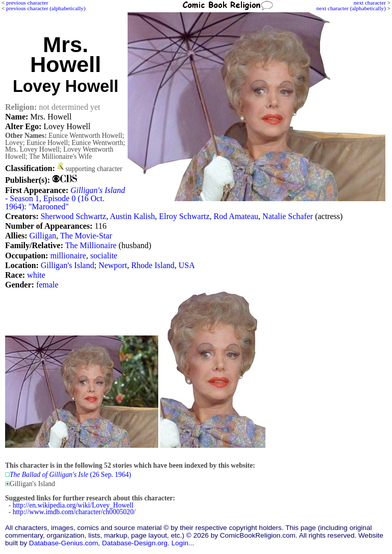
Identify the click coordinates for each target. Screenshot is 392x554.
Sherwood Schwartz (73, 216)
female (47, 285)
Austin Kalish (132, 216)
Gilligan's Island (68, 265)
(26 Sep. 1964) (70, 475)
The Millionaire (91, 245)
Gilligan (43, 236)
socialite (104, 256)
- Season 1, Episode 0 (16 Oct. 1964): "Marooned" (65, 198)
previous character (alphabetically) (46, 8)
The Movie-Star (86, 236)
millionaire (68, 256)
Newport (113, 265)
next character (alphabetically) (351, 8)
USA (187, 265)
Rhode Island (153, 265)
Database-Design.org (135, 543)
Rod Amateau (236, 216)
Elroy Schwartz (184, 216)
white (36, 275)
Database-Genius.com (64, 543)
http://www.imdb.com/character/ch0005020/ (74, 512)
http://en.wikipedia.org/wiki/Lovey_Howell (73, 505)
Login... (183, 543)
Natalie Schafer (288, 216)
